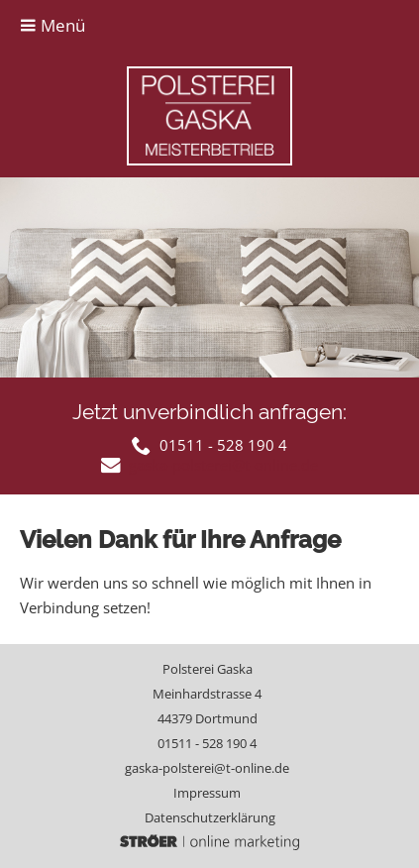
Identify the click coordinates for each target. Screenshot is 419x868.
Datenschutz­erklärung (210, 817)
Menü (52, 25)
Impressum (207, 793)
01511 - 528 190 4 (207, 743)
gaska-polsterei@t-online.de (207, 768)
